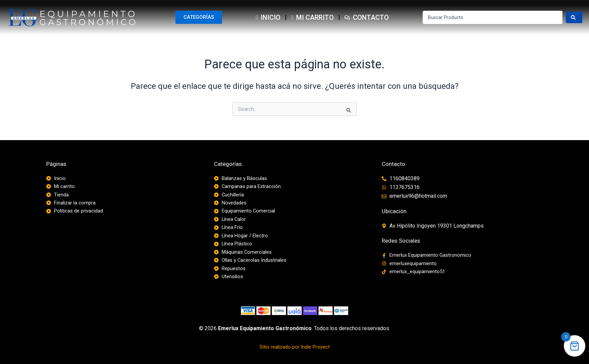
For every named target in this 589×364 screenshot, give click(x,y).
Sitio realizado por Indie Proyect (294, 350)
